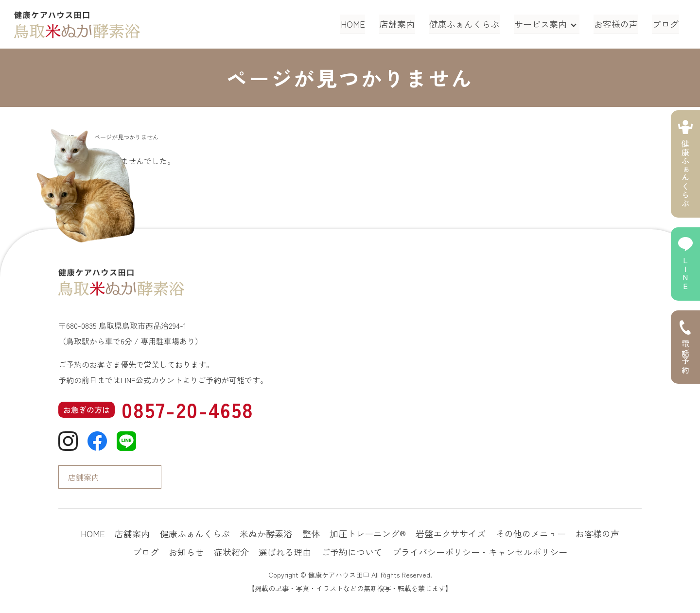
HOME (356, 24)
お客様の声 (617, 24)
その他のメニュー (531, 533)
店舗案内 (400, 24)
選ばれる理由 (285, 552)
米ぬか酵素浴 (266, 533)
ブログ (666, 24)
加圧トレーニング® (368, 533)
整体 (311, 533)
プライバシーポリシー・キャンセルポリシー (480, 552)
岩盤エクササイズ (451, 533)
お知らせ (186, 552)
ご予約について (352, 552)
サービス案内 (542, 24)
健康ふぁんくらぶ (466, 24)
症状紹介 (231, 552)
